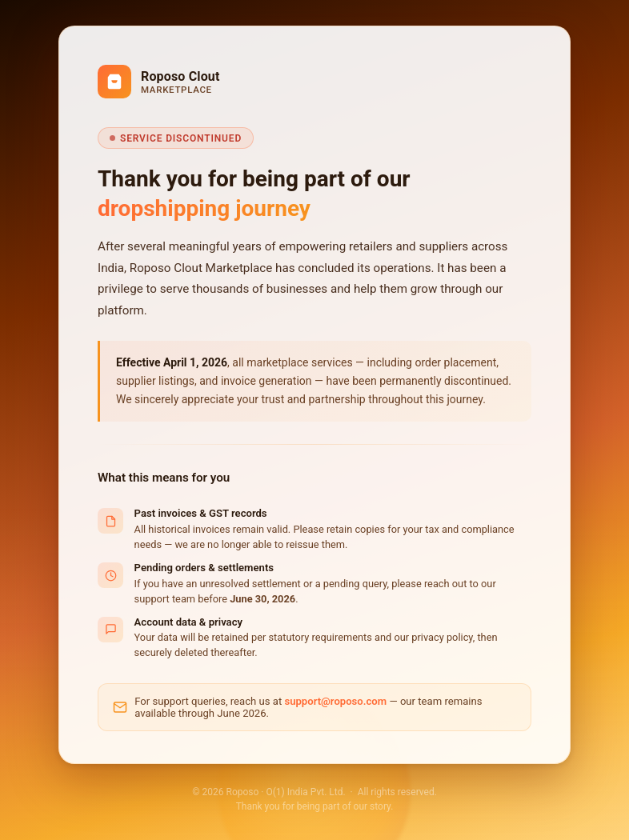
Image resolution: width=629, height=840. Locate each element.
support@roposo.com (335, 701)
